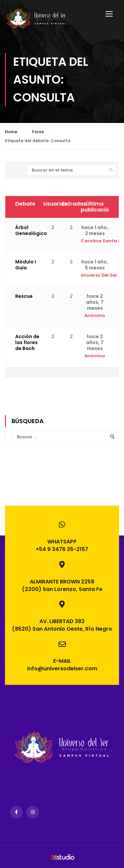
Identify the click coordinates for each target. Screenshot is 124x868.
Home (11, 132)
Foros (38, 132)
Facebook (16, 812)
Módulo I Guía (26, 265)
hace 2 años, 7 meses (95, 302)
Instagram (33, 812)
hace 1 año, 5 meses (95, 265)
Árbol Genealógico (31, 230)
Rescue (24, 296)
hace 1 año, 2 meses (95, 230)
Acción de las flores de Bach (27, 342)
